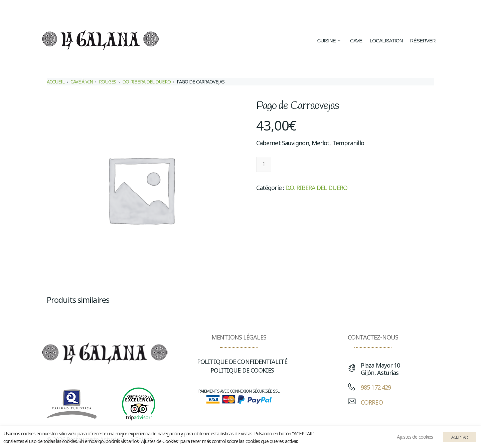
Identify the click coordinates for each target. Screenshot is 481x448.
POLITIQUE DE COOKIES (242, 370)
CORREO (372, 402)
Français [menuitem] (397, 11)
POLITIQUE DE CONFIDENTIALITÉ (242, 362)
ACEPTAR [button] (459, 437)
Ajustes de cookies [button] (415, 437)
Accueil (56, 82)
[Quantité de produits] (264, 164)
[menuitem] (316, 11)
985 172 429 (376, 387)
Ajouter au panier (305, 164)
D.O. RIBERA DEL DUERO (146, 82)
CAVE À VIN (82, 82)
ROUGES (108, 82)
